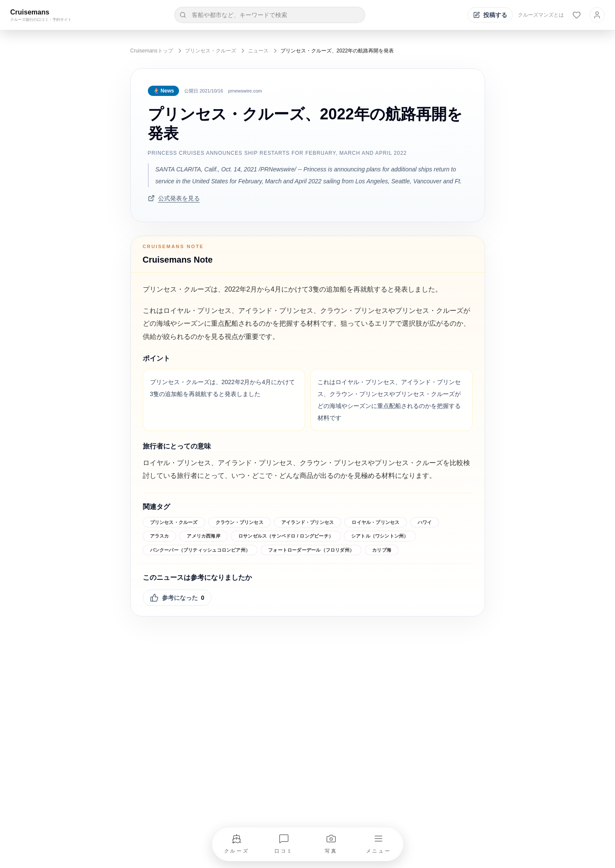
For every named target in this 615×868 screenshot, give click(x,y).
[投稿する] (490, 15)
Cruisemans (30, 12)
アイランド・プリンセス (307, 522)
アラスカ (160, 536)
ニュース (258, 51)
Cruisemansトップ (152, 51)
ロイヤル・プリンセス (375, 522)
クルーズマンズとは (541, 15)
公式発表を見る (174, 198)
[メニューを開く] (378, 844)
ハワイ (425, 522)
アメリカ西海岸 (204, 536)
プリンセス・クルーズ (211, 51)
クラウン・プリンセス (240, 522)
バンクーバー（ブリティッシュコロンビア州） (200, 550)
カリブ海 (382, 550)
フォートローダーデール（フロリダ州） (311, 550)
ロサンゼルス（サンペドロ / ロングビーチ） (286, 536)
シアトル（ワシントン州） (380, 536)
